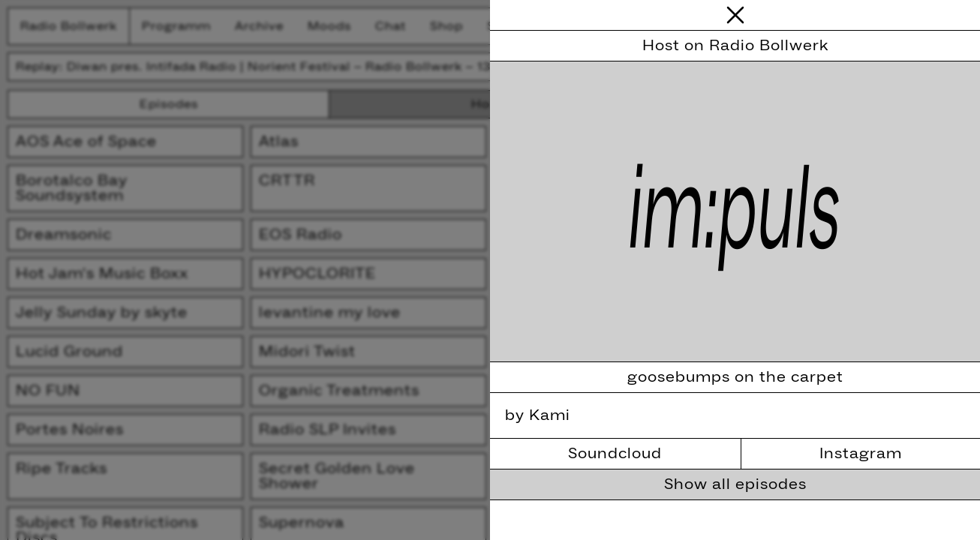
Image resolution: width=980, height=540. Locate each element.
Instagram (861, 454)
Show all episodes (735, 484)
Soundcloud (615, 454)
